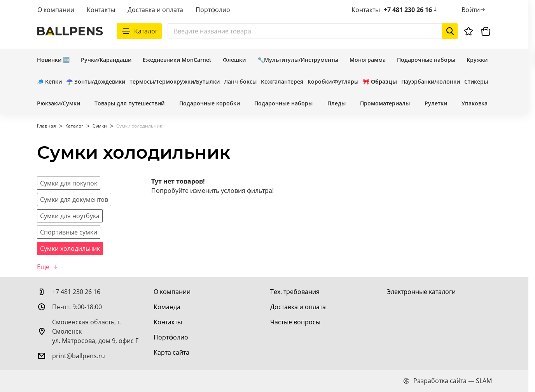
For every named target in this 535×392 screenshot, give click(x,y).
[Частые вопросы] (295, 322)
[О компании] (172, 292)
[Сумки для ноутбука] (70, 216)
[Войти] (474, 10)
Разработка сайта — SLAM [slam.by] (448, 381)
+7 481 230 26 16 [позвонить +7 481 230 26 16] (411, 10)
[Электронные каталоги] (421, 292)
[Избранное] (469, 31)
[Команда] (167, 307)
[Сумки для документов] (74, 199)
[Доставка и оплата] (298, 307)
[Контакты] (168, 322)
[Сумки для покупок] (69, 183)
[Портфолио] (171, 337)
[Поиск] (313, 31)
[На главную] (70, 31)
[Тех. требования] (295, 292)
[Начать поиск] (450, 31)
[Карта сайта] (171, 352)
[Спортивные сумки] (69, 232)
